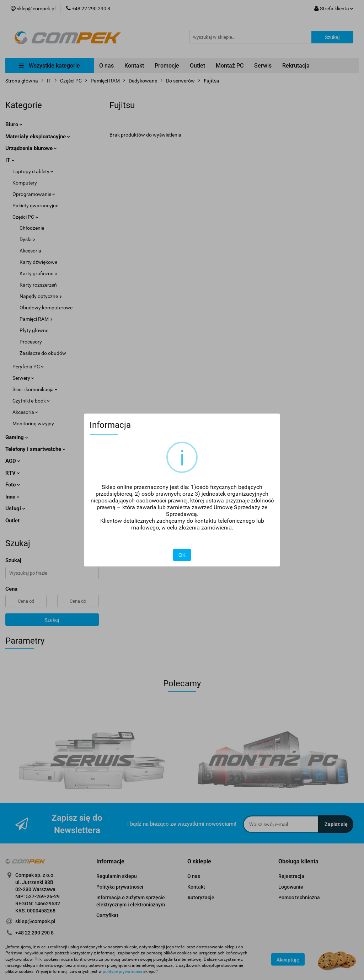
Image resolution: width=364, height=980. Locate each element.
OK (182, 555)
